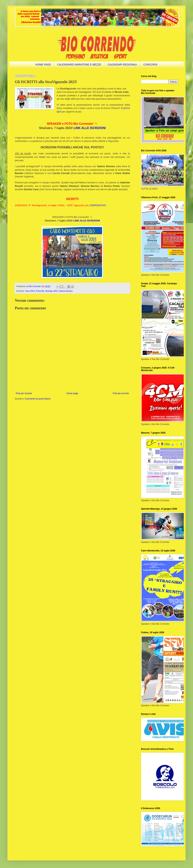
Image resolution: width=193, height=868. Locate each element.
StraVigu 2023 (51, 291)
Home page (72, 393)
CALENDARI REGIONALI (122, 65)
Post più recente (24, 393)
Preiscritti (40, 291)
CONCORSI (150, 65)
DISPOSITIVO (98, 205)
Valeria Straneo (66, 291)
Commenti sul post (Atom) (38, 399)
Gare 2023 (30, 291)
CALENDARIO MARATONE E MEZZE (79, 65)
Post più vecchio (121, 393)
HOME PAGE (43, 65)
